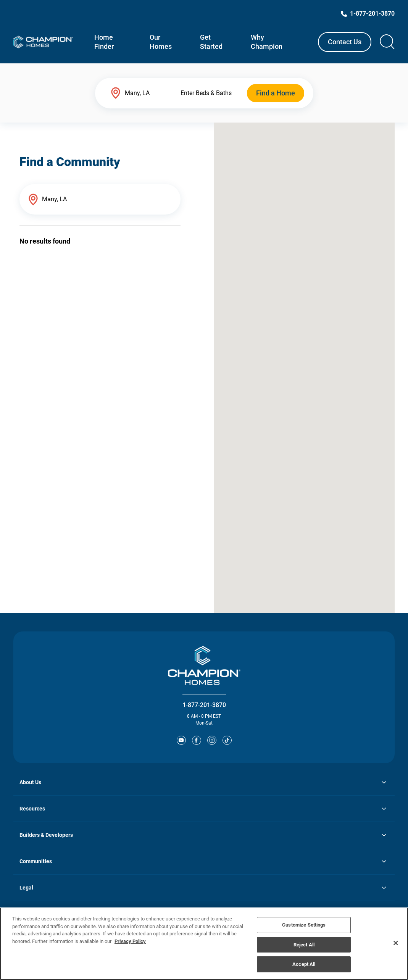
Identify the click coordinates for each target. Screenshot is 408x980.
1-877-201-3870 (204, 705)
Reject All (304, 945)
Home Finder (104, 42)
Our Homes (161, 42)
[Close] (396, 943)
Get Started (211, 42)
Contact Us (345, 42)
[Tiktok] (227, 740)
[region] (204, 944)
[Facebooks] (197, 740)
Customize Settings (304, 925)
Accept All (304, 964)
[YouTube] (181, 740)
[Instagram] (212, 740)
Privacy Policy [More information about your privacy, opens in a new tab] (130, 941)
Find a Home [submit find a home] (276, 93)
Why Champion (267, 42)
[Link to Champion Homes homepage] (43, 42)
